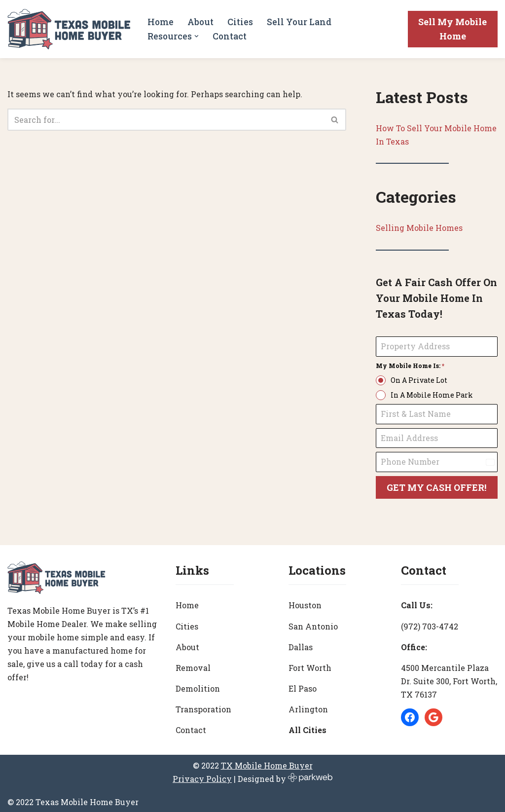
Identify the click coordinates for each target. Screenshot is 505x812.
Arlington (308, 707)
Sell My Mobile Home (452, 29)
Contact (230, 36)
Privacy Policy (202, 776)
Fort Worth (310, 665)
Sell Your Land (299, 22)
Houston (305, 603)
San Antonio (313, 623)
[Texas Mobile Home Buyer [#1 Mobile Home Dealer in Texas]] (69, 29)
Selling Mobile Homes (419, 228)
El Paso (303, 686)
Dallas (301, 645)
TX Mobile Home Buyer (267, 763)
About (200, 22)
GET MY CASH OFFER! (436, 488)
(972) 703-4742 (430, 623)
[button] (197, 36)
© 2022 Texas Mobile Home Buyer (73, 799)
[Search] (166, 120)
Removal (193, 665)
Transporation (203, 707)
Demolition (198, 686)
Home (161, 22)
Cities (240, 22)
